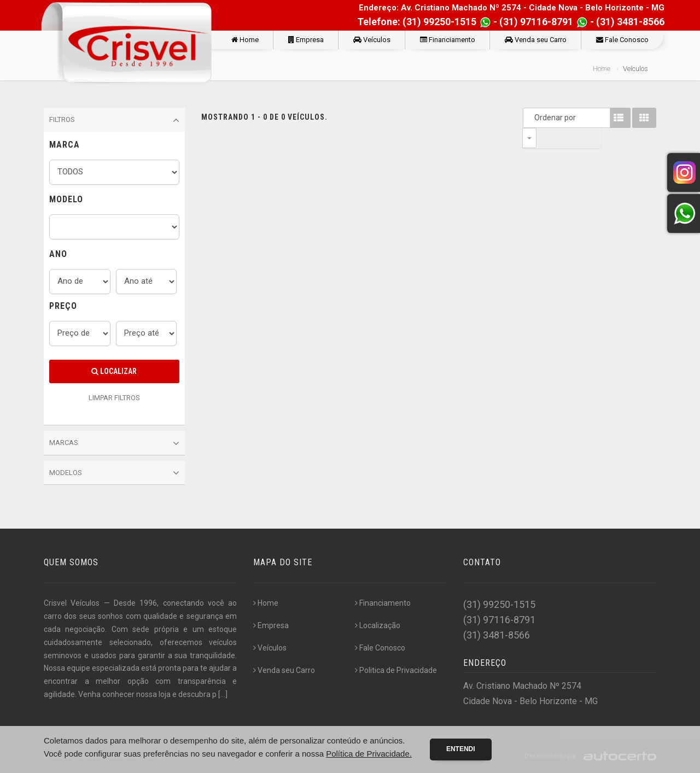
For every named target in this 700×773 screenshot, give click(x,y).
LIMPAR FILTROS (114, 398)
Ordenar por (532, 118)
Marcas (114, 443)
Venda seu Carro (536, 40)
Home (245, 40)
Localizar (114, 371)
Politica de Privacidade (396, 670)
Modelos (114, 473)
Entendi (461, 749)
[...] (223, 694)
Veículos (372, 40)
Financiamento (448, 40)
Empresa (306, 40)
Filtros (114, 120)
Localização (378, 625)
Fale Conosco (622, 40)
